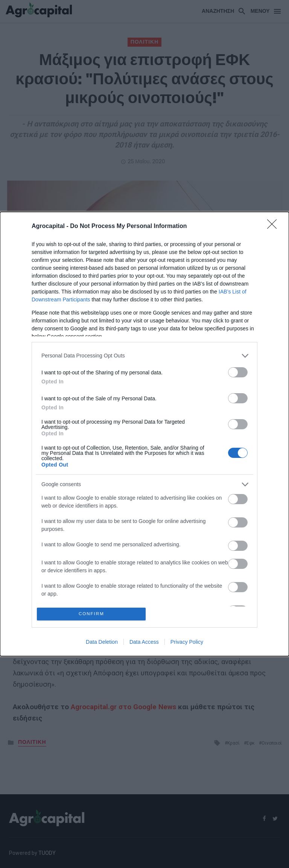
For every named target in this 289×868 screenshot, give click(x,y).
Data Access (144, 643)
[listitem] (144, 354)
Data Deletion (102, 643)
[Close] (274, 225)
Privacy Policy (187, 643)
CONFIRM (93, 614)
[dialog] (144, 434)
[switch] (238, 371)
